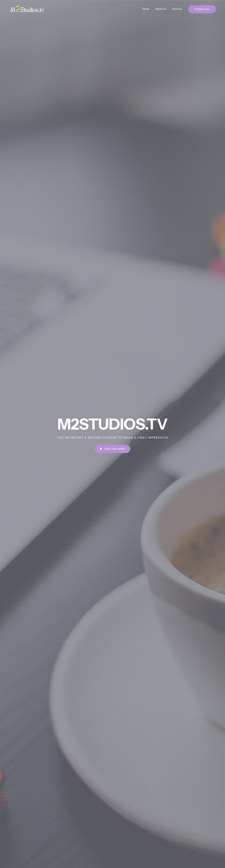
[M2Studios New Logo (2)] (27, 6)
